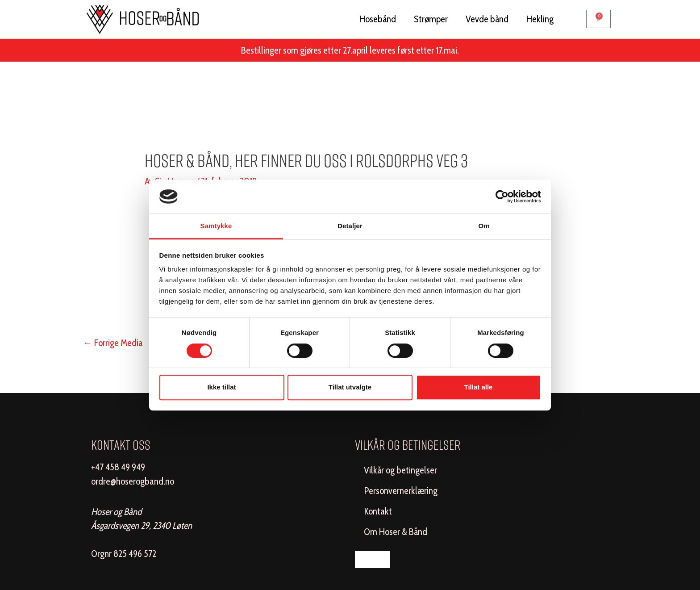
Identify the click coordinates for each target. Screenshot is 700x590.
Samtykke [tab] (216, 226)
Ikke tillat (221, 387)
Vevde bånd (487, 19)
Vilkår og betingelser (400, 470)
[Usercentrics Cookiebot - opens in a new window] (502, 197)
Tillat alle (479, 387)
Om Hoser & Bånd (396, 532)
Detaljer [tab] (350, 226)
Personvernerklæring (401, 491)
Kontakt (378, 511)
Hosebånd (378, 19)
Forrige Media (113, 343)
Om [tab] (484, 226)
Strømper (431, 19)
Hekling (540, 19)
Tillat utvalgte (350, 387)
